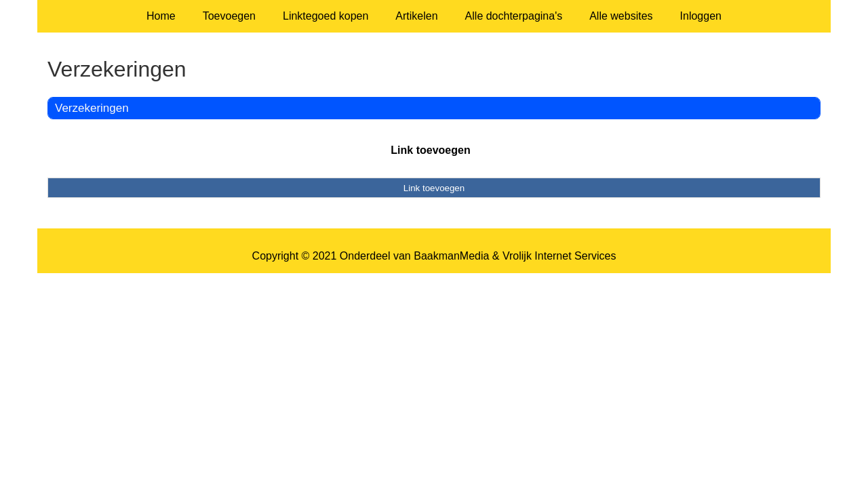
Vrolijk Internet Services (559, 256)
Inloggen (701, 16)
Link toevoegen (430, 150)
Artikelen (416, 16)
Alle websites (621, 16)
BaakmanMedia (451, 256)
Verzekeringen (92, 108)
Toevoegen (229, 16)
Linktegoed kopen (325, 16)
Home (161, 16)
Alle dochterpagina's (514, 16)
